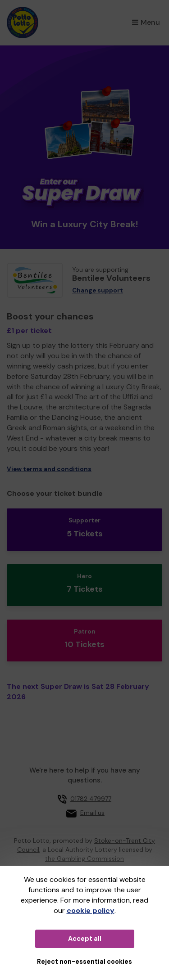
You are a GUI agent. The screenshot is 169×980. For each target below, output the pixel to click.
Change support (98, 290)
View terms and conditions (49, 469)
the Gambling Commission (84, 859)
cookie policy (91, 910)
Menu (146, 22)
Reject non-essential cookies (84, 962)
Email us (92, 813)
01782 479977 (91, 799)
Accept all (85, 939)
